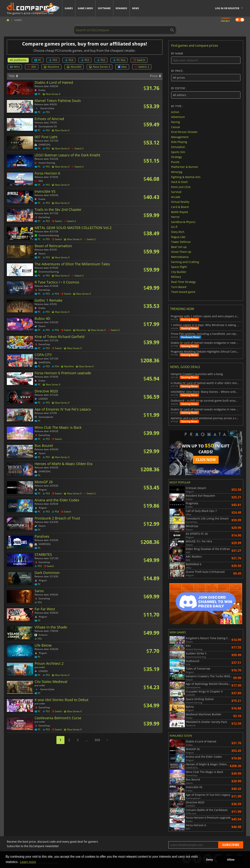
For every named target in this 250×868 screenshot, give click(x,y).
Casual (175, 127)
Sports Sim (178, 152)
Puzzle (175, 162)
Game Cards (85, 8)
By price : (206, 75)
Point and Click (181, 187)
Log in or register (227, 8)
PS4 (69, 60)
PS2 (101, 60)
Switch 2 (142, 67)
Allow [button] (231, 860)
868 (97, 740)
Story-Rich (178, 232)
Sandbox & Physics (183, 222)
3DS (32, 67)
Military (176, 277)
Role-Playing (179, 142)
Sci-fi (174, 227)
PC (38, 60)
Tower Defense (181, 242)
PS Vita (119, 60)
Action (175, 112)
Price (155, 76)
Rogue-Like (178, 237)
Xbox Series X (100, 67)
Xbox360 (74, 67)
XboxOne (51, 67)
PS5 (53, 60)
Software (104, 8)
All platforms (18, 60)
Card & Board (180, 207)
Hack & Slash (179, 182)
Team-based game (183, 292)
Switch (139, 60)
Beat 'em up (179, 247)
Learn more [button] (28, 862)
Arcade (176, 197)
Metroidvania (180, 257)
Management (180, 137)
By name (206, 58)
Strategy (176, 157)
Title (13, 76)
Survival (176, 192)
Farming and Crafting (185, 262)
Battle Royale (180, 212)
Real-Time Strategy (183, 282)
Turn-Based (179, 287)
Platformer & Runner (185, 167)
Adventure (178, 117)
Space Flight (179, 267)
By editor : (206, 93)
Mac (122, 67)
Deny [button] (209, 860)
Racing (175, 122)
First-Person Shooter (184, 132)
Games (69, 8)
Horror (175, 217)
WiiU (15, 67)
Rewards (121, 8)
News (136, 8)
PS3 (85, 60)
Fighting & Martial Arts (186, 177)
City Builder (179, 272)
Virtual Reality (180, 202)
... (87, 740)
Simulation (178, 147)
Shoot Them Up (181, 252)
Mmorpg (177, 172)
